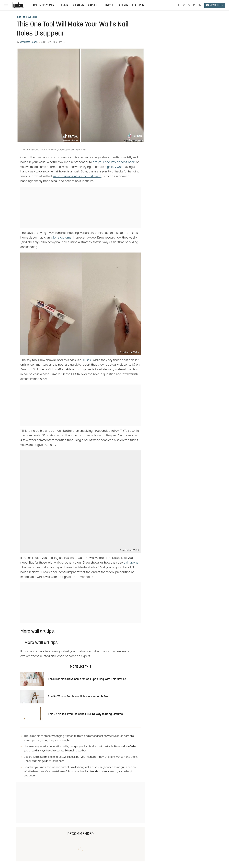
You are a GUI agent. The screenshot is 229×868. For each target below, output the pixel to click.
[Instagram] (184, 5)
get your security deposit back (114, 162)
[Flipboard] (194, 5)
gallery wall (115, 167)
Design (64, 5)
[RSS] (200, 5)
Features (138, 5)
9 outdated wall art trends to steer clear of (92, 772)
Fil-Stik (86, 360)
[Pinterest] (189, 5)
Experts (123, 5)
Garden (93, 5)
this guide (42, 761)
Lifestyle (108, 5)
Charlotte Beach (29, 42)
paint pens (131, 563)
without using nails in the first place (77, 176)
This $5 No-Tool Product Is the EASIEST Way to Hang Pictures (85, 714)
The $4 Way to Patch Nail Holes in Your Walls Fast (79, 697)
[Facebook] (179, 5)
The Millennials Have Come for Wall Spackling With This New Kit (87, 679)
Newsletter (215, 5)
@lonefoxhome (61, 238)
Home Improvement (44, 5)
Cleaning (78, 5)
